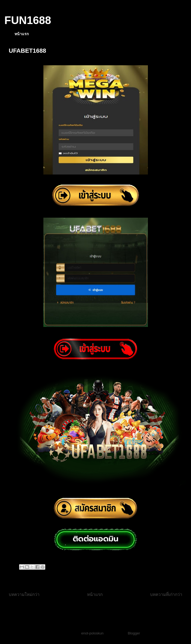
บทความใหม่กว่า (24, 594)
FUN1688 (28, 20)
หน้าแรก (22, 34)
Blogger (134, 633)
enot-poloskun (92, 633)
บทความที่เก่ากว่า (166, 594)
